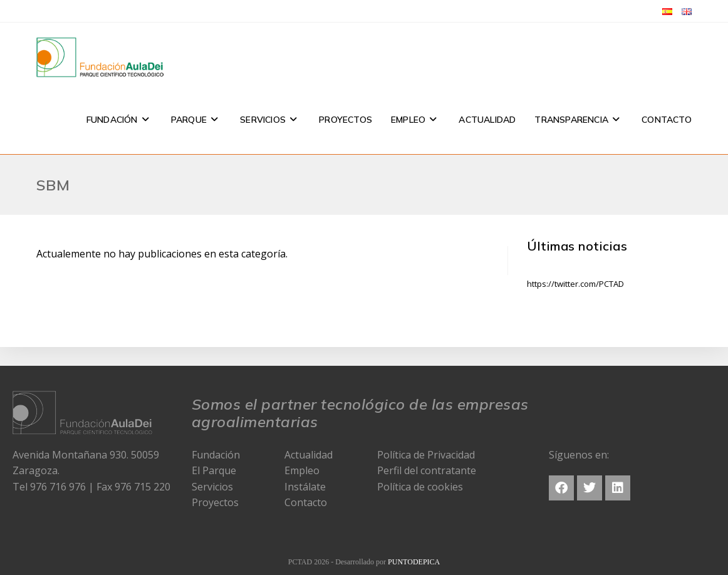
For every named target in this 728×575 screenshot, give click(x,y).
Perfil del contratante (427, 470)
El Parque (214, 470)
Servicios (212, 487)
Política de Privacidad (426, 455)
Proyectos (215, 502)
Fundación (216, 455)
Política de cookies (420, 487)
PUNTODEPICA (414, 562)
